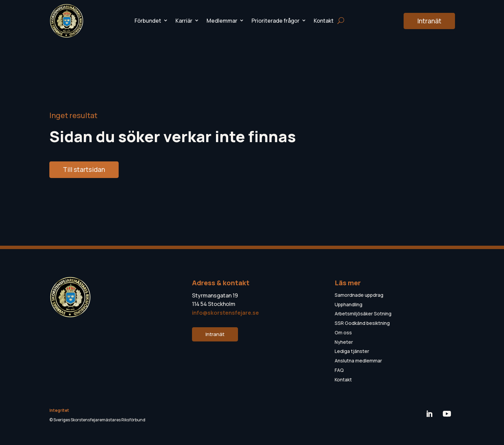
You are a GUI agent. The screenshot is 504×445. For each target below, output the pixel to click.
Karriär (184, 21)
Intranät (429, 21)
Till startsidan (84, 170)
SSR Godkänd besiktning (362, 323)
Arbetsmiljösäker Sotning (363, 314)
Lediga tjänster (352, 351)
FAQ (339, 370)
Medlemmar (222, 21)
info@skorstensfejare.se (225, 313)
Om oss (343, 332)
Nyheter (344, 342)
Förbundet (148, 21)
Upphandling (349, 304)
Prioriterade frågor (275, 21)
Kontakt (324, 21)
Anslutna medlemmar (358, 361)
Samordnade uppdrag (359, 295)
